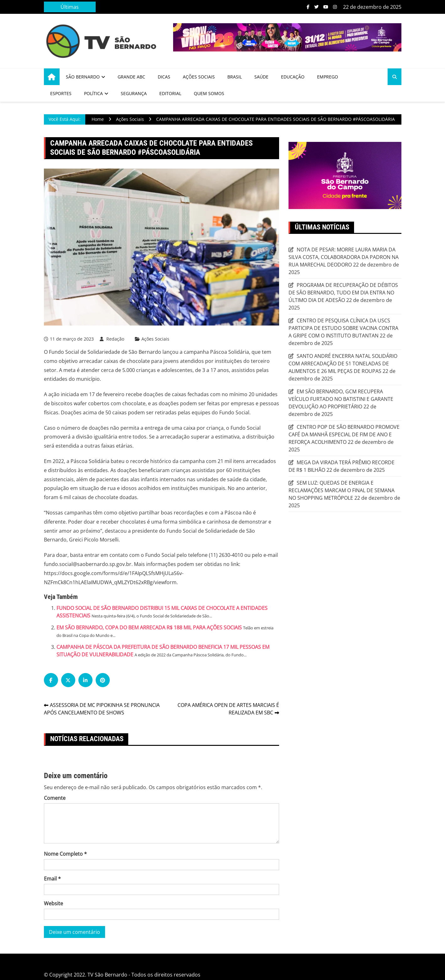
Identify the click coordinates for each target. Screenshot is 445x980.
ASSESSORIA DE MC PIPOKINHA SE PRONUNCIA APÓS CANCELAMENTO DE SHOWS (102, 709)
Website (53, 903)
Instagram (335, 7)
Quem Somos (209, 93)
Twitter (316, 7)
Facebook (308, 7)
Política (93, 93)
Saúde (261, 77)
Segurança (134, 93)
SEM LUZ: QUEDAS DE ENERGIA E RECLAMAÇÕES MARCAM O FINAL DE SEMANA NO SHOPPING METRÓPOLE (342, 490)
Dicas (164, 77)
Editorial (170, 93)
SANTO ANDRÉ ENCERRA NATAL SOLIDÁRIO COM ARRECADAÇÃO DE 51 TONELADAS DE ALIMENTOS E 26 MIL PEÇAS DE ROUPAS (343, 363)
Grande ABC (131, 77)
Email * (52, 879)
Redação (115, 339)
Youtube (326, 7)
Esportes (61, 93)
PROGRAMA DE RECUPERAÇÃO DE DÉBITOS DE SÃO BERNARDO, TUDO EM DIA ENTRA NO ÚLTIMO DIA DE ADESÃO (343, 293)
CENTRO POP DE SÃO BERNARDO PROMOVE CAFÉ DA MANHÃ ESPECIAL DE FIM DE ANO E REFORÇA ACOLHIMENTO (344, 434)
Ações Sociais (199, 77)
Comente (55, 798)
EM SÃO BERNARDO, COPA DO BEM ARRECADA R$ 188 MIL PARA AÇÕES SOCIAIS (149, 627)
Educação (293, 77)
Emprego (328, 77)
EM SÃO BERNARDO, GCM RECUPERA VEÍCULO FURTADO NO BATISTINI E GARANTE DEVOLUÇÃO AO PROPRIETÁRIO (341, 399)
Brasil (235, 77)
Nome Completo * (65, 854)
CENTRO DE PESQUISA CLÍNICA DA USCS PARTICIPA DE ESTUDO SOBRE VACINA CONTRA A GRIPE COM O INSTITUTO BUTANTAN (343, 328)
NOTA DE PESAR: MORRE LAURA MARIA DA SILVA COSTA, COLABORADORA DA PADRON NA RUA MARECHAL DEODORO (344, 257)
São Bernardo (83, 77)
